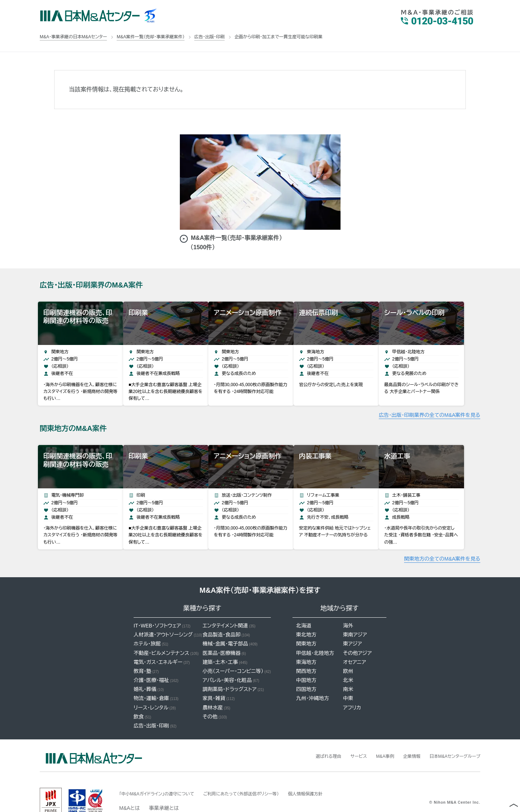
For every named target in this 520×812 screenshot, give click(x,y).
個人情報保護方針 (333, 776)
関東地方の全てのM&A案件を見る (442, 541)
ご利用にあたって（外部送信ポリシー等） (260, 776)
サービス (343, 738)
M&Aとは (129, 790)
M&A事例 (372, 738)
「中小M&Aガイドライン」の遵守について (163, 776)
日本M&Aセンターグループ (451, 738)
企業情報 (402, 738)
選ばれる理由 (309, 738)
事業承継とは (164, 790)
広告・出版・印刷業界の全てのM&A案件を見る (430, 406)
